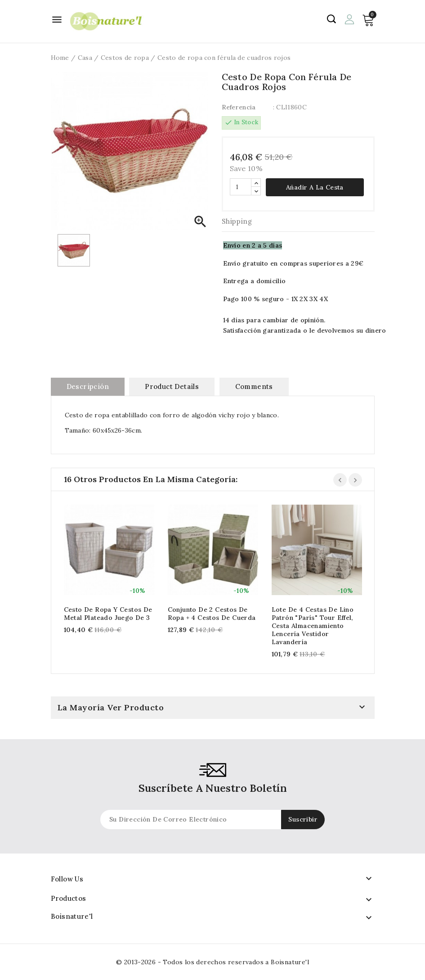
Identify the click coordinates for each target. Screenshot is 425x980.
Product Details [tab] (172, 386)
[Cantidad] (241, 187)
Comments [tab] (254, 386)
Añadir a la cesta (315, 187)
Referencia (239, 107)
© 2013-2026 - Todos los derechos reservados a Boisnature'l (212, 962)
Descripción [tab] (88, 386)
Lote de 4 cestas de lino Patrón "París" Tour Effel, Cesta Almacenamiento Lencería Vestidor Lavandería (313, 626)
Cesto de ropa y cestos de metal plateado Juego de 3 (108, 614)
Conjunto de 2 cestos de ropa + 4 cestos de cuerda (212, 614)
